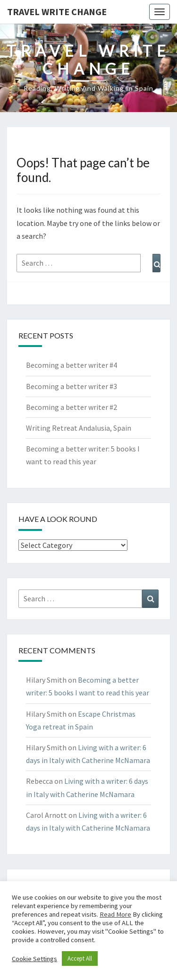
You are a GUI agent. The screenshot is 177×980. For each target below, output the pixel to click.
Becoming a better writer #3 (72, 386)
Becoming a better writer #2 (72, 407)
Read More (115, 914)
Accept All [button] (80, 958)
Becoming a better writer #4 (72, 365)
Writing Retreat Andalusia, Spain (79, 428)
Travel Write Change (57, 12)
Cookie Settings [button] (34, 959)
